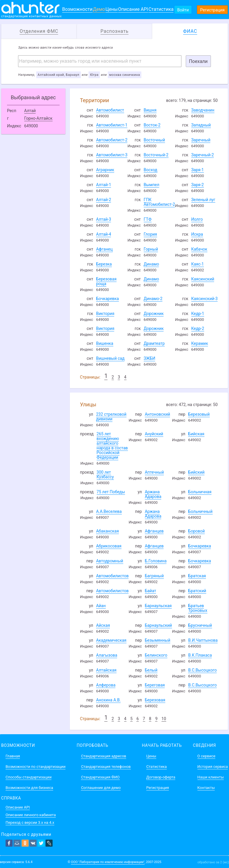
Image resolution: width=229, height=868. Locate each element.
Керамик (200, 343)
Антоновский (158, 414)
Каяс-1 (198, 264)
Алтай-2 (104, 200)
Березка (104, 264)
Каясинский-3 (205, 299)
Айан (101, 606)
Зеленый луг (203, 200)
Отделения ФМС (39, 31)
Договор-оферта (161, 777)
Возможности (77, 9)
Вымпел (152, 185)
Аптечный (154, 472)
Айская (103, 625)
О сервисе (207, 756)
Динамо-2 (153, 299)
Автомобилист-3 (112, 155)
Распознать (114, 31)
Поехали (198, 61)
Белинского (156, 655)
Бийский (196, 472)
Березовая (155, 700)
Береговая (155, 685)
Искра (197, 234)
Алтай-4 (104, 234)
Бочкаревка (107, 299)
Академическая (111, 640)
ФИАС (190, 31)
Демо (99, 9)
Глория (150, 234)
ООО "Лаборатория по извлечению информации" (108, 862)
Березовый (199, 414)
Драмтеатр (154, 343)
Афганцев (154, 531)
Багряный (154, 576)
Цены (112, 9)
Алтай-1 (104, 185)
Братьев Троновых (198, 608)
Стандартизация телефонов (106, 767)
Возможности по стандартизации (35, 767)
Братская (197, 576)
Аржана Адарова (153, 494)
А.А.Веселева (109, 511)
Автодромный (110, 561)
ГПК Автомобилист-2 (159, 202)
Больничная (200, 492)
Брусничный (200, 625)
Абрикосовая (109, 546)
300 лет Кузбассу (105, 475)
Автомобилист (110, 110)
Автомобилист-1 (112, 125)
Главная (13, 756)
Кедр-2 (198, 328)
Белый (151, 670)
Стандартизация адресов (104, 756)
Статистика (161, 9)
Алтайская (106, 670)
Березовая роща (106, 281)
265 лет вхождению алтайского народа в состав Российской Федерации (112, 446)
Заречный (201, 140)
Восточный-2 (156, 155)
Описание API (133, 9)
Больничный (200, 511)
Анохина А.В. (108, 700)
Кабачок (199, 249)
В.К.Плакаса (200, 655)
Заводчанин (203, 110)
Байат (151, 591)
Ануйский (154, 434)
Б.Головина (156, 561)
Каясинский (203, 279)
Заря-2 (198, 185)
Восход (151, 170)
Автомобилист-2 (112, 140)
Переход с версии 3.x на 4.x (30, 822)
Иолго (197, 219)
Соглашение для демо (101, 788)
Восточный (154, 140)
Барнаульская (158, 606)
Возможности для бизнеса (29, 788)
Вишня (150, 110)
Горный (151, 249)
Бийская (196, 434)
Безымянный (158, 640)
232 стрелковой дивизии (111, 417)
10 (164, 719)
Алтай (30, 111)
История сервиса (213, 767)
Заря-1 (198, 170)
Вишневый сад (110, 358)
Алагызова (107, 655)
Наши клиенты (211, 777)
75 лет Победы (111, 492)
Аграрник (105, 170)
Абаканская (107, 531)
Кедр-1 (198, 314)
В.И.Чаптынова (203, 640)
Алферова (106, 685)
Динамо (151, 264)
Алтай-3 (104, 219)
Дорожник (154, 314)
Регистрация (212, 10)
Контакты (206, 788)
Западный (201, 125)
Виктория (105, 314)
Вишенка (105, 343)
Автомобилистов (112, 576)
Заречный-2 (203, 155)
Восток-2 (152, 125)
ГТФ (148, 219)
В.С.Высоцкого (202, 670)
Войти (183, 10)
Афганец (104, 249)
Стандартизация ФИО (100, 777)
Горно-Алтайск (38, 118)
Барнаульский (158, 625)
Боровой (196, 531)
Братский (197, 591)
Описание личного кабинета (31, 815)
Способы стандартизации (28, 777)
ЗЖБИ (150, 358)
